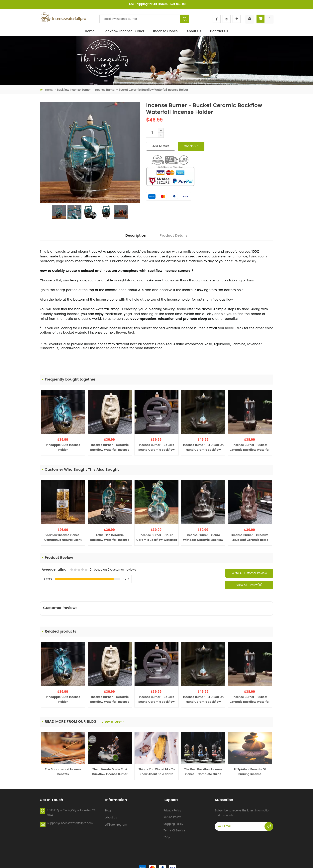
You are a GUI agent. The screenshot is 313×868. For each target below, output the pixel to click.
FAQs (167, 836)
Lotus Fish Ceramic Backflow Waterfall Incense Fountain (110, 538)
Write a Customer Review (249, 573)
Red (131, 333)
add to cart (161, 146)
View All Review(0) (249, 585)
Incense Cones (165, 31)
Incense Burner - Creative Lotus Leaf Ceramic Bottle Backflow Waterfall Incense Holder (250, 538)
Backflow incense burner (124, 31)
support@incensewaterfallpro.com (70, 822)
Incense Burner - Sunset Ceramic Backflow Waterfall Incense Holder (250, 447)
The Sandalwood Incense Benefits (63, 772)
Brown (121, 333)
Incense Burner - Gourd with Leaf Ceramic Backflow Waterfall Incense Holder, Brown (203, 538)
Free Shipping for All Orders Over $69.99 (157, 4)
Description (136, 236)
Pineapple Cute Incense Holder (63, 447)
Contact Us (219, 31)
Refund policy (172, 816)
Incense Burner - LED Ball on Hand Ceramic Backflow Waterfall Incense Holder (203, 447)
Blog (108, 809)
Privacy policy (172, 809)
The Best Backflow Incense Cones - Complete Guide (203, 772)
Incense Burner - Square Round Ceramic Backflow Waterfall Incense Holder (156, 447)
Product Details (173, 236)
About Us (194, 31)
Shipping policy (173, 823)
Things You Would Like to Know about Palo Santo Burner (157, 772)
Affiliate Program (116, 824)
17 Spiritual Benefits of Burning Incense (250, 772)
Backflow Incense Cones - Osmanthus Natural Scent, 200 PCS (63, 538)
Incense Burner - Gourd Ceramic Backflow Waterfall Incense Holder (157, 538)
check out (191, 146)
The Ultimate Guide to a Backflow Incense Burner (110, 772)
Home (90, 31)
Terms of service (174, 829)
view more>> (113, 722)
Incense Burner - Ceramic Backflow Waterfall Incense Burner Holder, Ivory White (110, 447)
